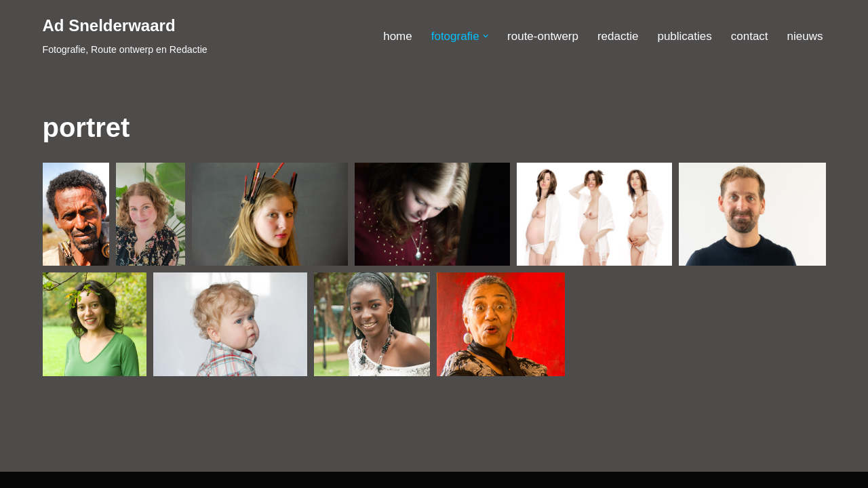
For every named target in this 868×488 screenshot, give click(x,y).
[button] (486, 36)
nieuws (805, 36)
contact (750, 36)
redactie (618, 36)
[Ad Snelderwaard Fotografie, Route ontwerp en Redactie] (125, 36)
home (398, 36)
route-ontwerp (543, 36)
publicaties (684, 36)
